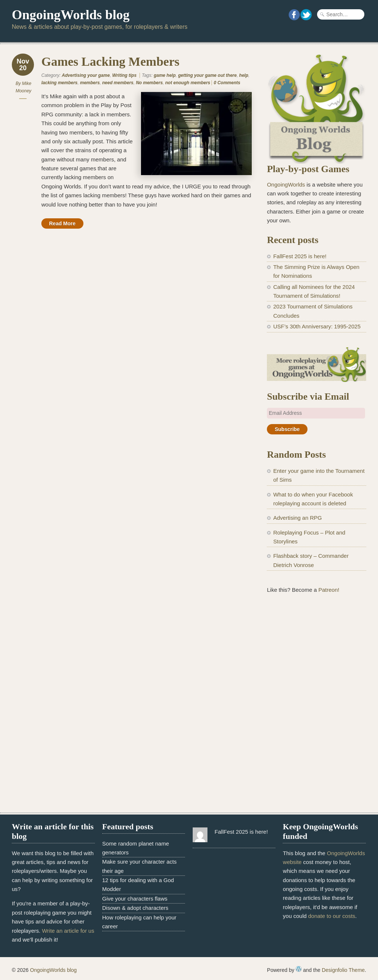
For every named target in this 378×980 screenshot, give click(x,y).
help (244, 75)
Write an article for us (68, 931)
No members (149, 83)
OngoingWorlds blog (71, 15)
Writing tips (124, 75)
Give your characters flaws (135, 899)
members (90, 83)
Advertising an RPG (298, 518)
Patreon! (329, 590)
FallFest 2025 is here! (300, 256)
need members (118, 83)
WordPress (299, 969)
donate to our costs (332, 916)
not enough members (188, 83)
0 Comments (227, 83)
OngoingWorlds (286, 185)
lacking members (59, 83)
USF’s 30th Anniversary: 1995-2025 (317, 326)
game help (164, 75)
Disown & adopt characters (135, 908)
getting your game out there (207, 75)
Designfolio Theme (343, 970)
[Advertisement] (317, 658)
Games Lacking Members (110, 62)
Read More (62, 223)
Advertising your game (86, 75)
